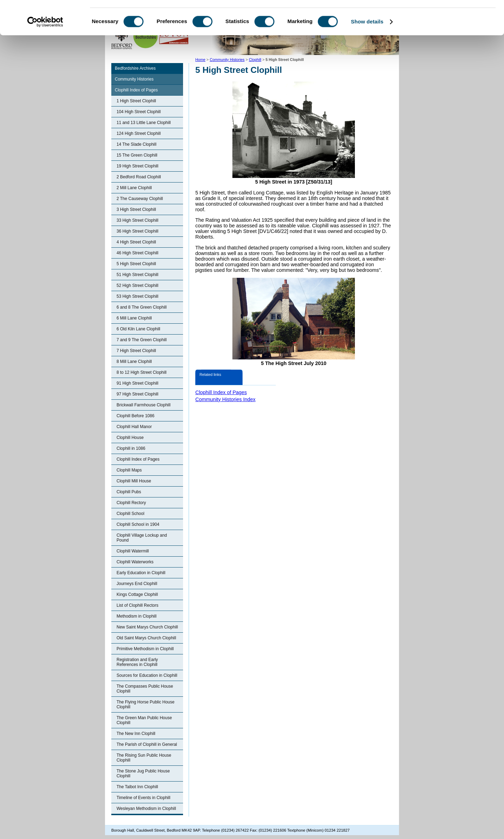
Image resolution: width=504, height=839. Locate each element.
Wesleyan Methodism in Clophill (146, 809)
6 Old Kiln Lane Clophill (138, 329)
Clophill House (130, 438)
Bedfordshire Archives (135, 68)
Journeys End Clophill (137, 584)
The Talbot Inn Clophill (137, 787)
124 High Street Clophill (139, 133)
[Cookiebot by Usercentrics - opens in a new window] (45, 54)
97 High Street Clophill (137, 394)
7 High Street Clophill (136, 351)
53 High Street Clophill (137, 296)
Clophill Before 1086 (135, 416)
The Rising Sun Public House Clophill (144, 758)
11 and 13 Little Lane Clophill (144, 123)
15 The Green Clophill (137, 155)
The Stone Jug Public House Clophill (143, 773)
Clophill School (130, 514)
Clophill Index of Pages (136, 90)
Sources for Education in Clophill (147, 675)
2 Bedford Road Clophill (139, 177)
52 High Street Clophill (137, 286)
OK (446, 17)
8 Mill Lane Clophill (134, 362)
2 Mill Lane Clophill (134, 188)
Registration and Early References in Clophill (137, 662)
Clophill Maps (129, 470)
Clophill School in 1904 (138, 524)
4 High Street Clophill (136, 242)
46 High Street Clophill (137, 253)
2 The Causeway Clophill (140, 199)
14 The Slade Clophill (136, 144)
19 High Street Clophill (137, 166)
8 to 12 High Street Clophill (142, 372)
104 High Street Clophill (139, 112)
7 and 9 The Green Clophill (142, 340)
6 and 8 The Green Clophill (142, 307)
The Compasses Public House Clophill (145, 689)
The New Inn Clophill (136, 734)
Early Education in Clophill (141, 573)
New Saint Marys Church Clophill (147, 627)
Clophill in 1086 (131, 448)
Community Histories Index (225, 399)
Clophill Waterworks (135, 562)
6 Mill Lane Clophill (134, 318)
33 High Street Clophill (137, 220)
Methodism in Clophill (136, 616)
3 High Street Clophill (136, 209)
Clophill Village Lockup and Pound (142, 538)
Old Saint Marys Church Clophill (146, 638)
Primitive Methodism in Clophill (145, 649)
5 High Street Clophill (136, 264)
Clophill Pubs (129, 492)
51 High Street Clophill (137, 275)
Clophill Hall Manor (134, 427)
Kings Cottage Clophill (137, 594)
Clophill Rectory (131, 503)
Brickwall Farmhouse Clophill (143, 405)
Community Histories (134, 79)
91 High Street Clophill (137, 383)
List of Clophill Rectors (137, 605)
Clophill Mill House (134, 481)
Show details (367, 54)
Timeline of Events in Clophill (143, 798)
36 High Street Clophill (137, 231)
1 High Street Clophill (136, 101)
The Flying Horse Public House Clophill (145, 704)
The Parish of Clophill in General (147, 744)
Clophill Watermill (133, 551)
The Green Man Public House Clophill (144, 720)
